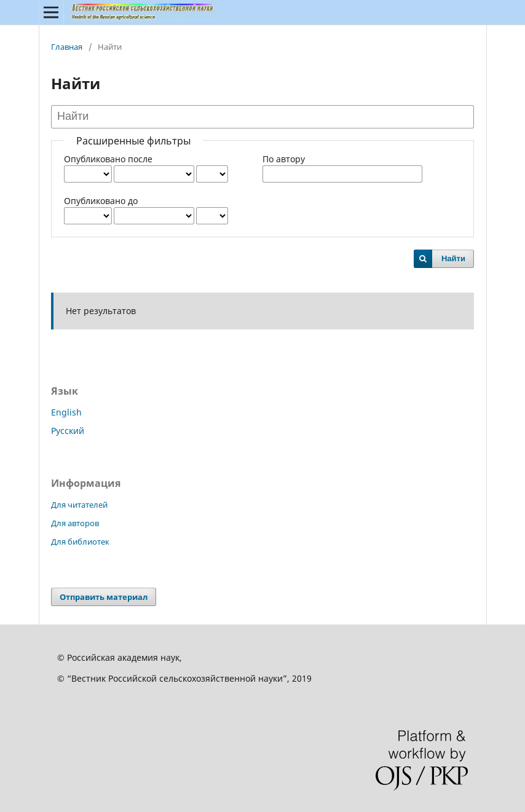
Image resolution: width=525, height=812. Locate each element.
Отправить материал (104, 597)
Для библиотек (80, 542)
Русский (68, 431)
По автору (284, 159)
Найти (453, 258)
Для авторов (75, 523)
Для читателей (79, 505)
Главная (67, 47)
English (66, 412)
